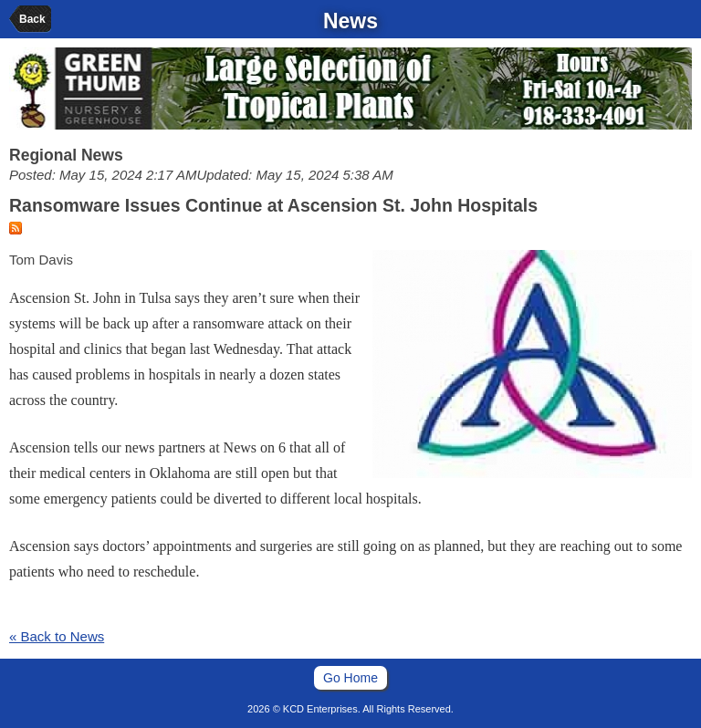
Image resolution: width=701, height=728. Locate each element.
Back (32, 19)
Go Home (350, 678)
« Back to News (57, 636)
